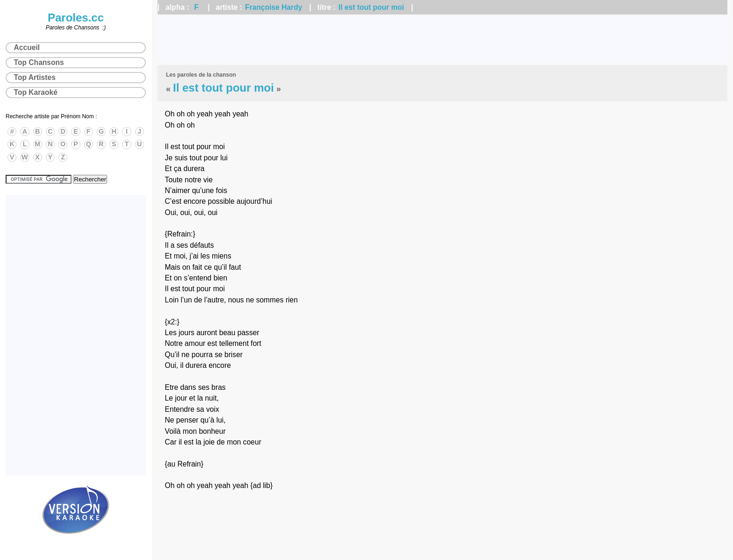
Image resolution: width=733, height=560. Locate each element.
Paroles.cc (76, 18)
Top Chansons (39, 62)
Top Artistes (35, 77)
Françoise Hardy (273, 7)
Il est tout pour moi (371, 7)
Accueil (27, 47)
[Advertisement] (443, 40)
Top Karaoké (36, 92)
